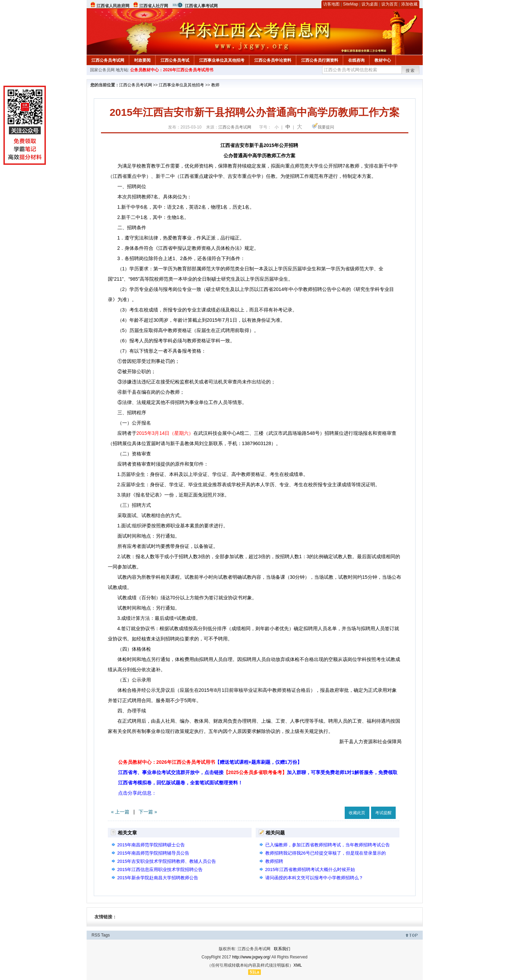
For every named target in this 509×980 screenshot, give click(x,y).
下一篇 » (148, 812)
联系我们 (282, 949)
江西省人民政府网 (113, 6)
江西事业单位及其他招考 (222, 60)
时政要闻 (142, 60)
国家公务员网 (102, 70)
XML (298, 965)
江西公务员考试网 (108, 60)
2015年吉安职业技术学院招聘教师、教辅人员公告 (167, 861)
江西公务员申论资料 (273, 60)
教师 (215, 85)
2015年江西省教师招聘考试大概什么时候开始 (310, 869)
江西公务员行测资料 (320, 60)
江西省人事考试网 (201, 6)
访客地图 (331, 4)
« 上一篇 (120, 812)
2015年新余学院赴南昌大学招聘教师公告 (158, 878)
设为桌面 (370, 4)
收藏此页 (357, 813)
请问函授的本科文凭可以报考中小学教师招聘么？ (314, 878)
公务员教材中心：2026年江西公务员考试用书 (172, 70)
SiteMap (351, 4)
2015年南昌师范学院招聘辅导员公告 (154, 853)
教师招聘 (274, 861)
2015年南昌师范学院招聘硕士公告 (151, 845)
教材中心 (383, 60)
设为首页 (390, 4)
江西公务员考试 (175, 60)
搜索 (410, 71)
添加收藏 (409, 4)
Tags (105, 935)
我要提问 (326, 127)
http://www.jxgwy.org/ (251, 957)
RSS (96, 935)
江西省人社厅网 (154, 6)
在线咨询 (356, 60)
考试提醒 (383, 813)
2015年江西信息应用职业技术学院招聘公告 (160, 869)
